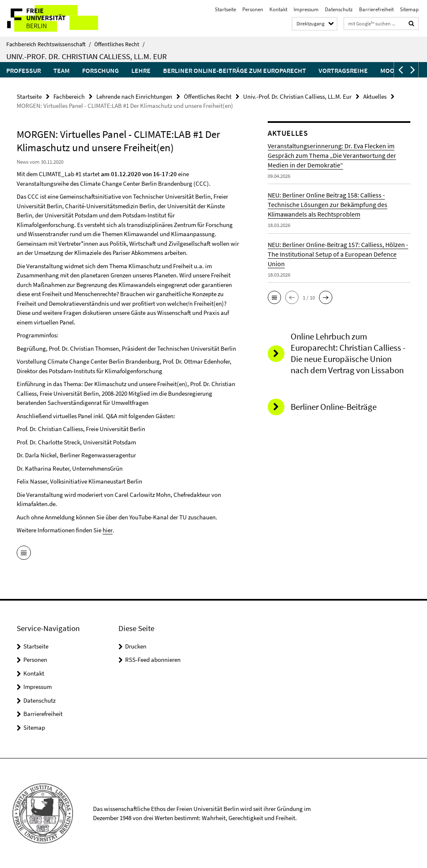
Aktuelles (375, 96)
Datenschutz (339, 9)
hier (107, 530)
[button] (400, 70)
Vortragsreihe (343, 70)
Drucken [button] (136, 646)
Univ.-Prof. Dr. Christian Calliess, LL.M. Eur (87, 56)
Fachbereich (69, 96)
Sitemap (409, 9)
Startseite (225, 9)
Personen (253, 9)
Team (62, 70)
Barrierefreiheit (376, 9)
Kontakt (278, 9)
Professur (24, 70)
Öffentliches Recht (119, 44)
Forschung (100, 70)
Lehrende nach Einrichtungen (134, 96)
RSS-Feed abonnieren (153, 660)
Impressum (306, 9)
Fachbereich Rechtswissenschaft (49, 44)
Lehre (141, 70)
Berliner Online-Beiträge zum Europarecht (235, 70)
